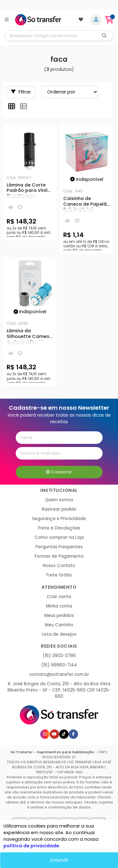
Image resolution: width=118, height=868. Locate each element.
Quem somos (59, 500)
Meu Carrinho (59, 625)
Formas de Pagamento (59, 556)
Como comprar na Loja (59, 537)
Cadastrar (59, 472)
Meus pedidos (59, 615)
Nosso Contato (59, 566)
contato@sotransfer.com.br (59, 674)
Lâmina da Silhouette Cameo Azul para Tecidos (28, 334)
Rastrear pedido (59, 509)
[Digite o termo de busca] (51, 36)
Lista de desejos (59, 634)
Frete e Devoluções (59, 528)
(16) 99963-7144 (59, 665)
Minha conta (59, 606)
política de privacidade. (31, 845)
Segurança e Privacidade (59, 519)
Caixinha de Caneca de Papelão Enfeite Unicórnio (87, 202)
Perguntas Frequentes (59, 547)
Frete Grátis (59, 575)
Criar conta (59, 597)
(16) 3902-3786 (59, 656)
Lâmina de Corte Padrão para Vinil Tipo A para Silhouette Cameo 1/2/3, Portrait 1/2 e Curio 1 (29, 189)
